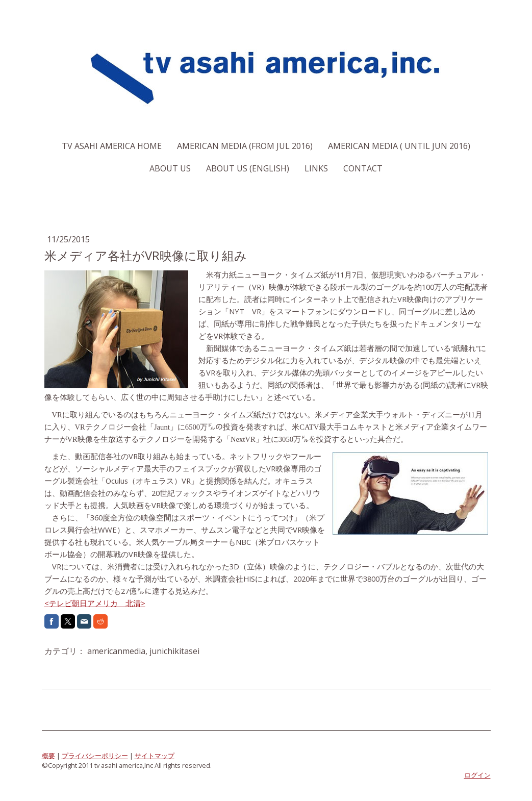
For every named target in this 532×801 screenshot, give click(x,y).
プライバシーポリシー (95, 756)
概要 (48, 756)
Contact (363, 168)
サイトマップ (155, 756)
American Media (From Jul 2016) (245, 146)
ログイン (477, 775)
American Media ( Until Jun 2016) (399, 146)
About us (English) (248, 168)
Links (316, 168)
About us (170, 168)
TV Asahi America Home (112, 146)
